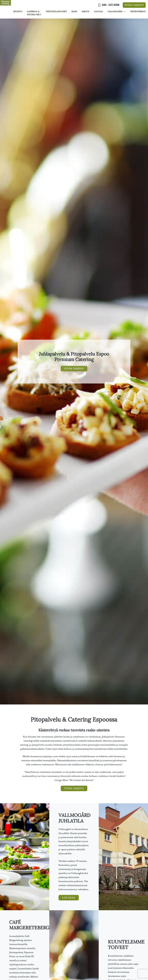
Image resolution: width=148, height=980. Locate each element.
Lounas (98, 12)
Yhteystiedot (138, 12)
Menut (86, 12)
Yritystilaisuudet (56, 12)
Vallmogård (115, 12)
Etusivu (18, 12)
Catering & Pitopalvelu (34, 13)
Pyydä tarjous (134, 5)
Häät (74, 12)
